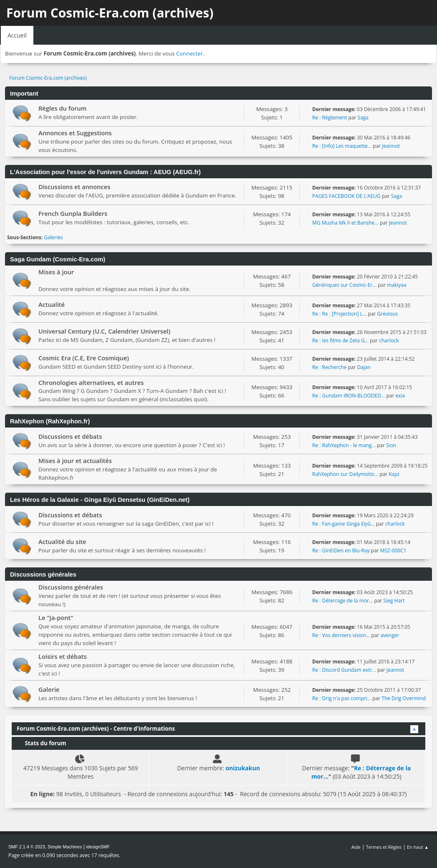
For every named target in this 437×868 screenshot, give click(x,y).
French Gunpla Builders (73, 213)
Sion (391, 445)
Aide (356, 847)
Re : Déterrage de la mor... (342, 601)
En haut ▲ (418, 847)
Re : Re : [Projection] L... (339, 314)
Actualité (52, 304)
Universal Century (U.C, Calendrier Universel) (104, 331)
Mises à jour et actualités (75, 461)
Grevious (388, 314)
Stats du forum (41, 743)
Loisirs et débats (63, 656)
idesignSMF (98, 847)
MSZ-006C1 (393, 550)
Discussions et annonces (74, 187)
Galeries (53, 237)
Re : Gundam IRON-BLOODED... (349, 396)
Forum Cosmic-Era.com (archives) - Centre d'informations (96, 729)
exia (400, 396)
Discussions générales (71, 587)
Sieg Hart (394, 601)
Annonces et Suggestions (75, 133)
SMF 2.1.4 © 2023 (27, 847)
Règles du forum (63, 108)
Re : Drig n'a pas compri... (342, 698)
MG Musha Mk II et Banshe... (345, 223)
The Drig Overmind (404, 698)
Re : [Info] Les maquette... (342, 146)
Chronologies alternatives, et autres (91, 382)
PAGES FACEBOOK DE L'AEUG (346, 196)
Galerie (49, 689)
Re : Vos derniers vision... (341, 635)
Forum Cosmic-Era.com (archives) (110, 13)
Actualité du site (62, 542)
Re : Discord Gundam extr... (344, 670)
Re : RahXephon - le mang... (344, 445)
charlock (389, 340)
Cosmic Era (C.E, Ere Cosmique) (84, 358)
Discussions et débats (70, 436)
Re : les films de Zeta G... (340, 340)
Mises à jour (56, 272)
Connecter (189, 53)
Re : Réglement (330, 118)
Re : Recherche (329, 367)
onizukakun (242, 768)
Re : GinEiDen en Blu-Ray (341, 550)
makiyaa (397, 285)
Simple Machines (65, 847)
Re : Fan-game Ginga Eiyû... (344, 524)
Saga (363, 118)
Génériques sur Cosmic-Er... (344, 285)
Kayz (394, 474)
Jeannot (391, 146)
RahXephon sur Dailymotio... (345, 474)
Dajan (364, 367)
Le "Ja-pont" (56, 617)
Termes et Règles (384, 847)
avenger (390, 635)
